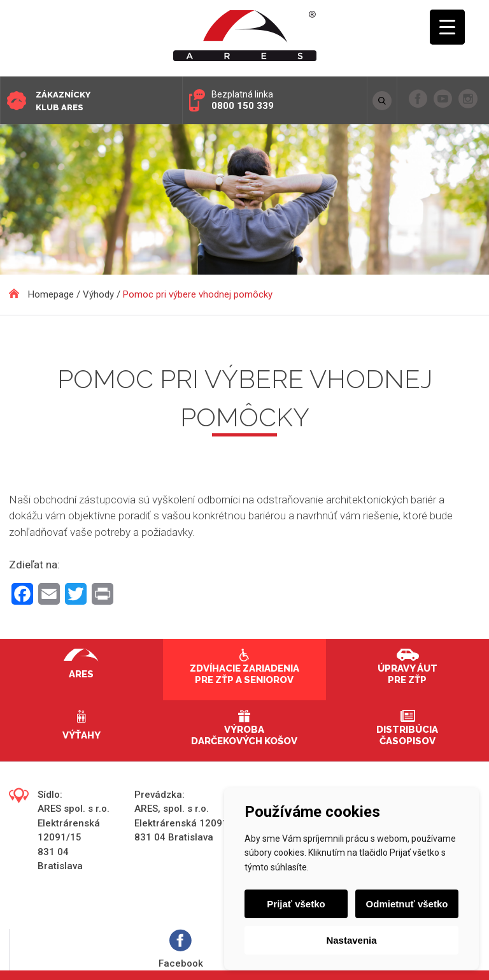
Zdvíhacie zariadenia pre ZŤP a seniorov (244, 674)
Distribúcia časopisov (407, 735)
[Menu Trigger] (447, 27)
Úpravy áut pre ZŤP (407, 674)
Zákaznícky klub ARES (63, 101)
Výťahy (81, 735)
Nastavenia (351, 940)
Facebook (181, 949)
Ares (81, 674)
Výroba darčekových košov (244, 735)
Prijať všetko (296, 904)
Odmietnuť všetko (407, 904)
